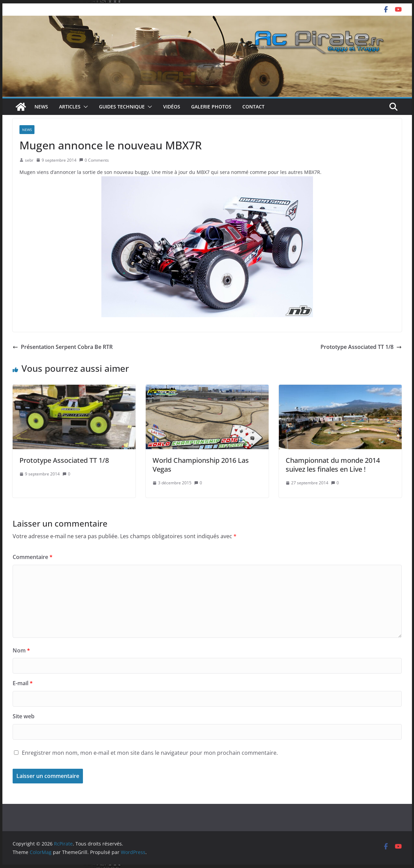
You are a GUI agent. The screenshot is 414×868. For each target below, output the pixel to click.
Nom (21, 650)
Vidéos (172, 107)
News (41, 107)
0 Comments (94, 160)
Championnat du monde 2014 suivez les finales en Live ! (333, 465)
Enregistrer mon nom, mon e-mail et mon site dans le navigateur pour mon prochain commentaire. (150, 753)
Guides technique (122, 107)
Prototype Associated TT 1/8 (361, 347)
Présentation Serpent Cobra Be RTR (63, 347)
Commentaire (33, 557)
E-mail (23, 683)
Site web (24, 716)
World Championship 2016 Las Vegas (201, 465)
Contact (253, 107)
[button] (84, 107)
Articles (70, 107)
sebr (29, 160)
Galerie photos (211, 107)
